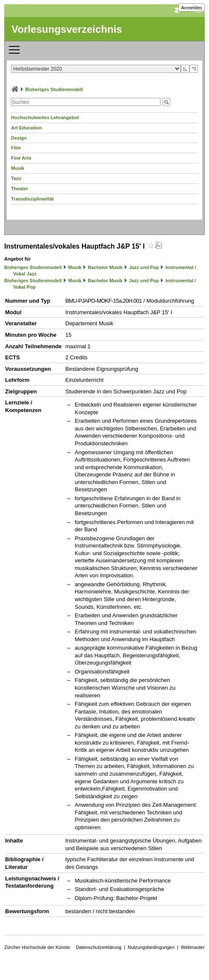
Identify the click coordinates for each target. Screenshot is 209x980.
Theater (20, 189)
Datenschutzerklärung (99, 947)
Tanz (16, 178)
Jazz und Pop (144, 267)
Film (16, 148)
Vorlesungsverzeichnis (67, 29)
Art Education (26, 128)
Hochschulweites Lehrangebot (45, 117)
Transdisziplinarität (32, 199)
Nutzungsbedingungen (151, 947)
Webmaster (193, 947)
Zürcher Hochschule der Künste (37, 947)
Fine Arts (21, 158)
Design (19, 138)
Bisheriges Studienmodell (54, 89)
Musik (18, 168)
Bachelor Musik (105, 267)
